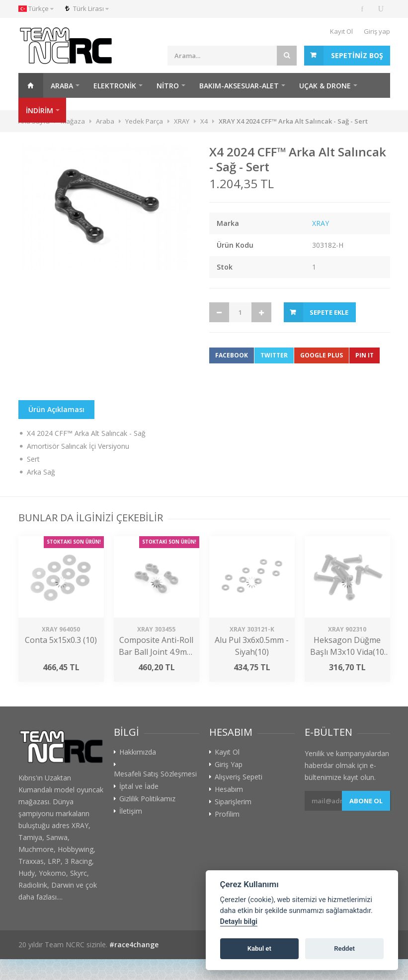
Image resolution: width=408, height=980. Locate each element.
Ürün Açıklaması (56, 409)
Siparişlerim (233, 802)
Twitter (274, 355)
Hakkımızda (138, 752)
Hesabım (229, 789)
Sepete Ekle (329, 312)
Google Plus (322, 355)
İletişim (131, 811)
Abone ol (366, 801)
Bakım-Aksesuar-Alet (239, 86)
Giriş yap (377, 31)
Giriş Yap (229, 765)
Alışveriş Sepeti (239, 777)
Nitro (168, 86)
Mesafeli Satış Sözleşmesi (155, 774)
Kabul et (259, 948)
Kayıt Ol (341, 31)
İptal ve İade (139, 786)
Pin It (365, 355)
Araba (62, 86)
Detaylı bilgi (239, 922)
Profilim (227, 814)
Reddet (344, 948)
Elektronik (115, 86)
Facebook (232, 355)
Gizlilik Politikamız (147, 799)
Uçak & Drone (325, 86)
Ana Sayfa (31, 85)
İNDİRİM (40, 110)
